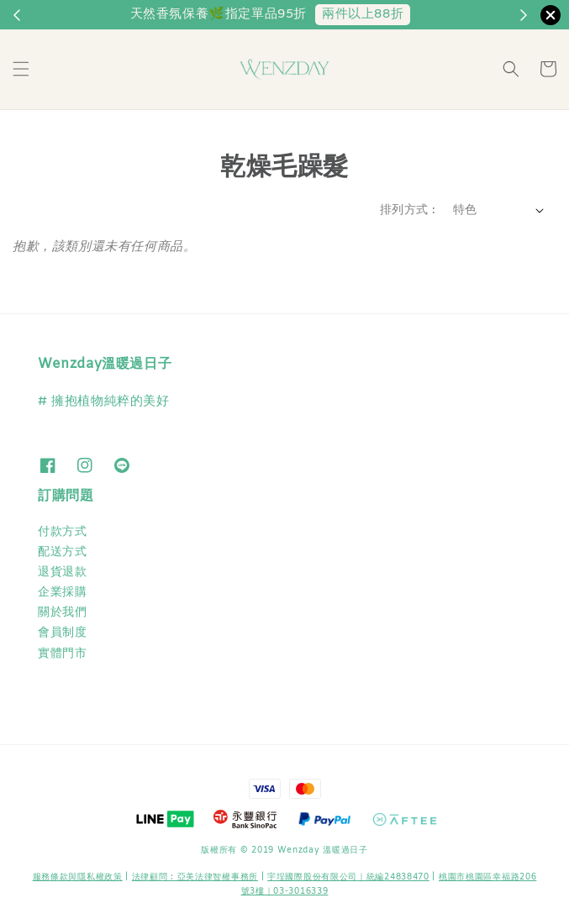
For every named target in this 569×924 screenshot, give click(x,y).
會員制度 (62, 633)
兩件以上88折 (363, 14)
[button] (21, 69)
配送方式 (62, 552)
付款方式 (62, 532)
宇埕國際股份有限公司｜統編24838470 (348, 877)
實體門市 (62, 654)
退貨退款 (62, 572)
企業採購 (62, 593)
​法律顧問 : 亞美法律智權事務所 (195, 877)
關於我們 (62, 613)
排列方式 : (408, 210)
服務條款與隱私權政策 (78, 877)
